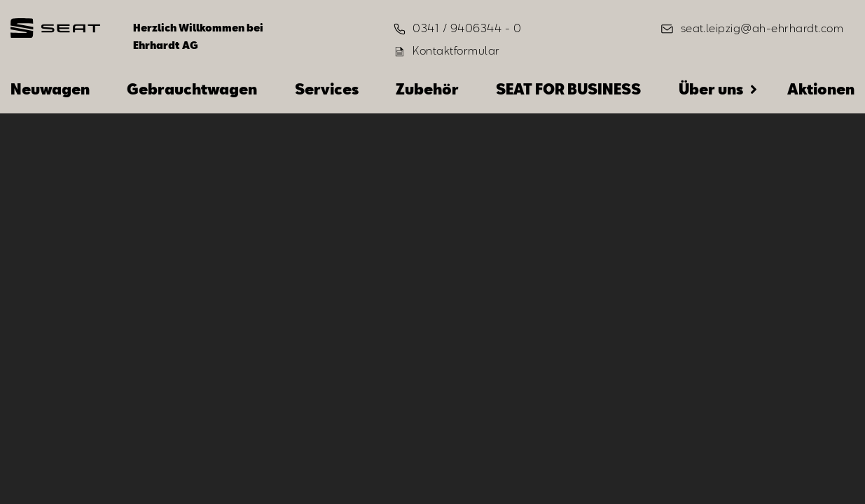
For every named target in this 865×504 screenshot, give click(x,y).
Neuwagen (50, 89)
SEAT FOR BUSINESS (568, 89)
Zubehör (427, 89)
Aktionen (821, 89)
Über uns (711, 89)
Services (327, 89)
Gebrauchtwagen (192, 89)
